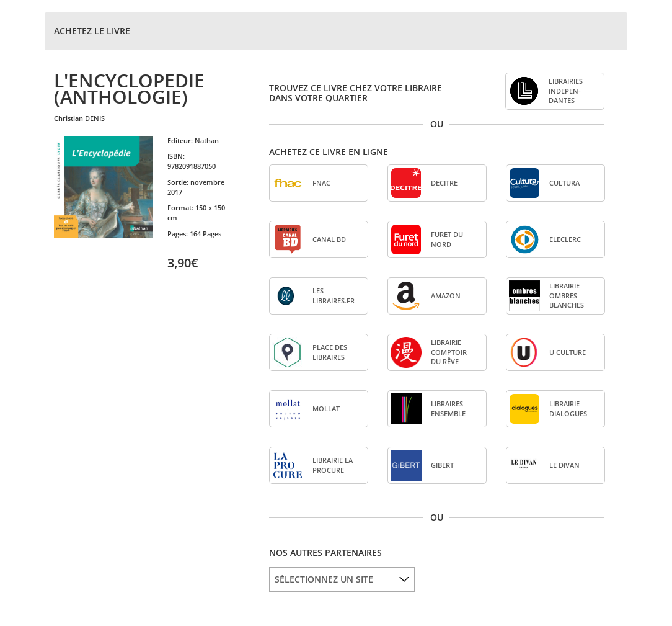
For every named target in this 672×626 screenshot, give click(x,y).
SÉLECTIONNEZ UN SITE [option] (324, 579)
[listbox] (342, 579)
